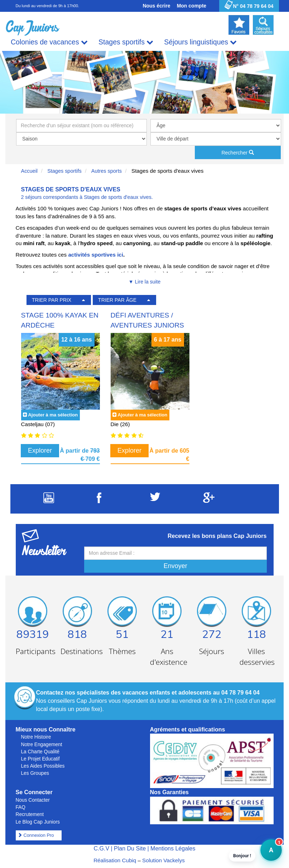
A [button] (267, 853)
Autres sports (107, 171)
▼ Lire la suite (144, 282)
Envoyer (175, 566)
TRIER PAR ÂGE (117, 300)
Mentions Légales (173, 848)
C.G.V (101, 848)
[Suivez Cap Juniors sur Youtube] (49, 501)
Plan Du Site (130, 848)
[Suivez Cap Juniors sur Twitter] (155, 499)
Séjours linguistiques (200, 42)
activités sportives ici (96, 255)
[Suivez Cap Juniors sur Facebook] (99, 501)
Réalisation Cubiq (115, 860)
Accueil (30, 171)
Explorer (40, 450)
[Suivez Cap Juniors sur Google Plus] (209, 501)
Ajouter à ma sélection (53, 415)
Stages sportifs (126, 42)
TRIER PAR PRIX (52, 300)
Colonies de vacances (49, 42)
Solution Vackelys (163, 860)
